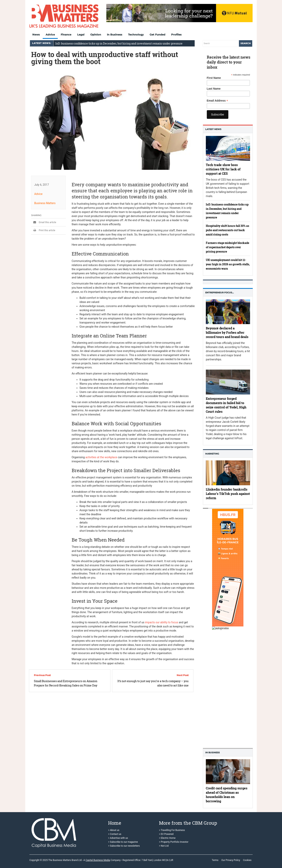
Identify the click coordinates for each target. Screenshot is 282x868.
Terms (215, 860)
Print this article (43, 230)
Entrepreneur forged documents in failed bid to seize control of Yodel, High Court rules (226, 405)
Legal (81, 35)
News (36, 35)
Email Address (217, 101)
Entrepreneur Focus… (220, 293)
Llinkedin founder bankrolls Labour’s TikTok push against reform (228, 493)
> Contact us (115, 834)
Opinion (96, 35)
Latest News (213, 129)
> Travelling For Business (172, 830)
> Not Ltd (164, 846)
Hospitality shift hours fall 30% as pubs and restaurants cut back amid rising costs (227, 230)
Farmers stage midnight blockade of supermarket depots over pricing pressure (227, 247)
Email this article (44, 222)
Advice (50, 35)
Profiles (176, 35)
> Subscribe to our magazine (123, 842)
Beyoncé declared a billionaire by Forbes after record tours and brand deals (227, 332)
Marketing (212, 454)
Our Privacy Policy (231, 860)
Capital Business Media (98, 860)
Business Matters (45, 203)
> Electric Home (167, 838)
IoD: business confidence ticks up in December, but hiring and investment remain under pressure (119, 43)
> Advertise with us (118, 838)
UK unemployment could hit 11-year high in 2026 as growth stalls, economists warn (228, 264)
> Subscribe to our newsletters (124, 846)
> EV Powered (166, 834)
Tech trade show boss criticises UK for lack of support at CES (223, 169)
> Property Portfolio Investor (174, 842)
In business (212, 753)
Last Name (214, 89)
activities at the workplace (101, 457)
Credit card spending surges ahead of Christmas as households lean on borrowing (227, 795)
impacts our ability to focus (161, 622)
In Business (115, 35)
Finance (66, 35)
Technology (136, 35)
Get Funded (157, 35)
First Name (214, 78)
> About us (114, 830)
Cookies (247, 860)
